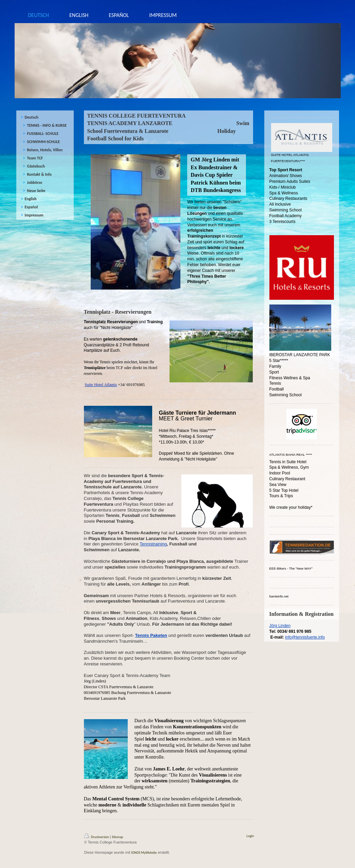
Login (250, 836)
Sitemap (117, 837)
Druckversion (97, 837)
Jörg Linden (280, 626)
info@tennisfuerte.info (305, 637)
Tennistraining (153, 544)
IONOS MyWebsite (144, 853)
